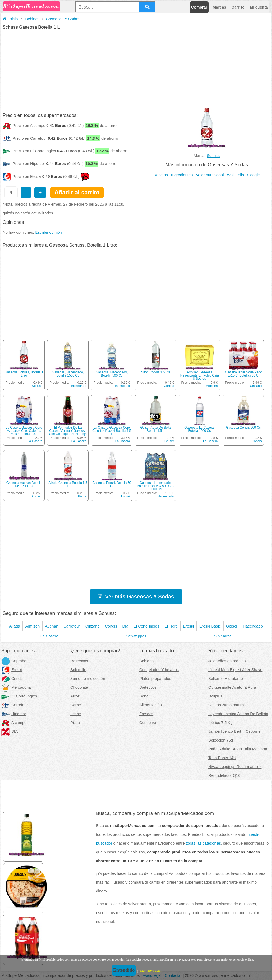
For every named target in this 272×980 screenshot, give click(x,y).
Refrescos (79, 661)
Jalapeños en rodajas (227, 661)
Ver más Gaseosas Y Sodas (140, 597)
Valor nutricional (210, 175)
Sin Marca (223, 636)
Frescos (146, 714)
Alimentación (151, 705)
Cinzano (256, 386)
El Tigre (171, 626)
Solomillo (78, 670)
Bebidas (32, 19)
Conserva (148, 723)
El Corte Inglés (19, 696)
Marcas (219, 7)
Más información (151, 971)
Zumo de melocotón (88, 679)
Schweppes (136, 636)
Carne (76, 705)
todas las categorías (203, 843)
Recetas (161, 175)
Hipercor (14, 714)
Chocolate (79, 687)
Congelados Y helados (159, 670)
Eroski (126, 496)
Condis (169, 386)
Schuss (213, 156)
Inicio (10, 19)
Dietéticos (148, 687)
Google (253, 175)
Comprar (199, 7)
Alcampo (14, 723)
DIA (9, 731)
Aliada (82, 496)
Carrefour (72, 626)
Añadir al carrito (77, 192)
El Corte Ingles (146, 626)
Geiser (169, 441)
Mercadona (16, 687)
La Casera (35, 441)
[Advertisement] (136, 69)
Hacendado (78, 386)
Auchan (37, 496)
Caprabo (14, 661)
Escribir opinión (48, 232)
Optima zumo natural (227, 705)
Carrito (238, 7)
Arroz (75, 696)
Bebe (144, 696)
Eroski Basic (210, 626)
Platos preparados (155, 679)
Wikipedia (236, 175)
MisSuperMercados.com (32, 6)
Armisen (212, 386)
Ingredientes (182, 175)
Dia (125, 626)
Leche (76, 714)
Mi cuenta (259, 7)
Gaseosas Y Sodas (62, 19)
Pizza (75, 723)
